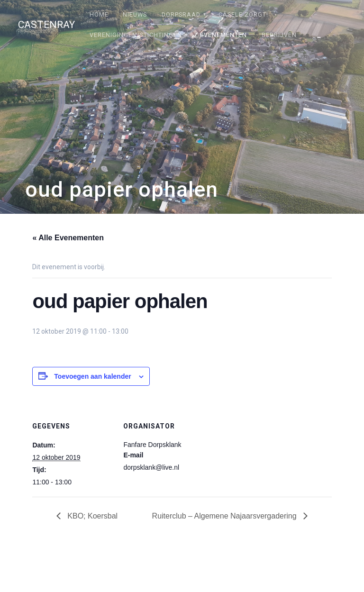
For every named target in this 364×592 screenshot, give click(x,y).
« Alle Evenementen (68, 238)
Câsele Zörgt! (243, 14)
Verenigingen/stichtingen (136, 35)
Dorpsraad (181, 14)
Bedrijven (279, 35)
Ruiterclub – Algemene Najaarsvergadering (226, 516)
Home (99, 14)
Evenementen (223, 35)
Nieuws (135, 14)
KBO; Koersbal (91, 516)
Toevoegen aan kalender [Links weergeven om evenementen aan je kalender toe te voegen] (92, 376)
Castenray (46, 25)
